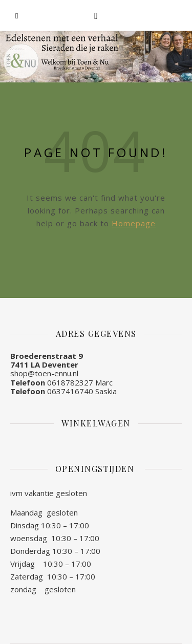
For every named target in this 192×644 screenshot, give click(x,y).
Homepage (134, 223)
